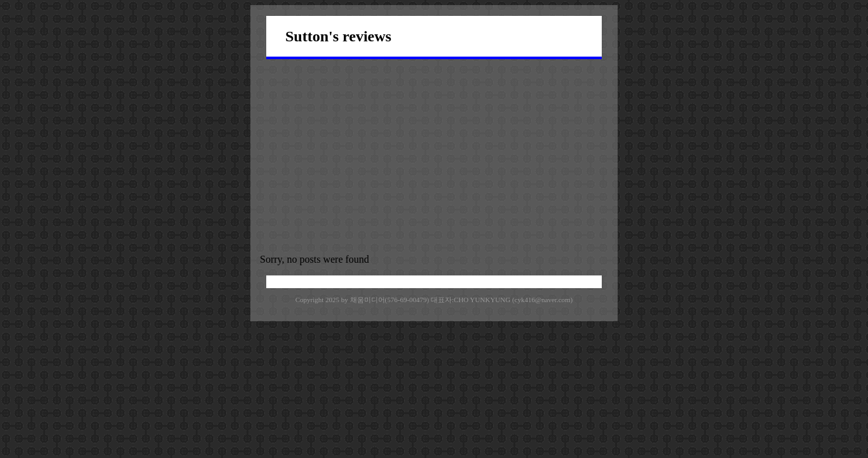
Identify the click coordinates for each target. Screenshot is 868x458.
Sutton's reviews (338, 36)
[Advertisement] (434, 155)
